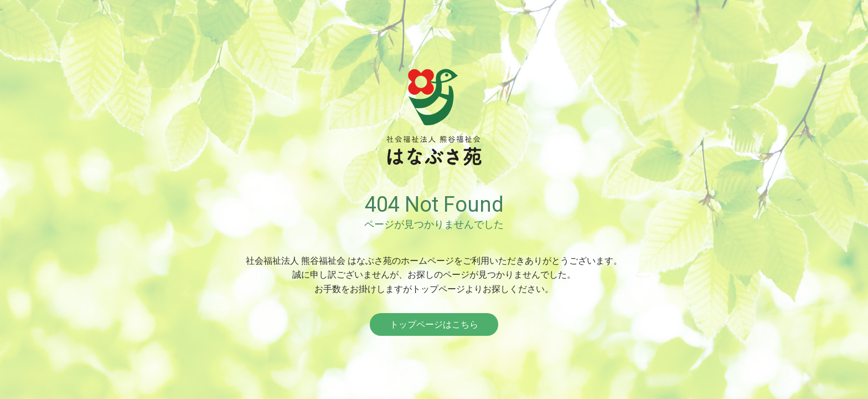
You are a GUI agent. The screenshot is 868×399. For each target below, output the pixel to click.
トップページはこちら (434, 324)
